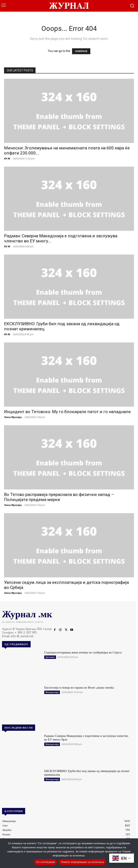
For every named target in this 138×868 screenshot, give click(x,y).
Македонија (52, 692)
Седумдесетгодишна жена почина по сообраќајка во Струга (83, 652)
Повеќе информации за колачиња (82, 862)
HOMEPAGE (81, 51)
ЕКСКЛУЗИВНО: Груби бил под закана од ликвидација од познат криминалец (87, 773)
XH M (7, 158)
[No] (133, 853)
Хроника (50, 657)
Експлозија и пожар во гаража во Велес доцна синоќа (79, 687)
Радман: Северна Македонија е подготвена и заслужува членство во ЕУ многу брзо (86, 738)
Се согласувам (46, 862)
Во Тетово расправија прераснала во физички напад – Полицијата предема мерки (59, 497)
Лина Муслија (13, 417)
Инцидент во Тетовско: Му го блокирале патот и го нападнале (67, 412)
